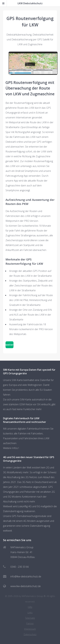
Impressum (30, 629)
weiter (9, 345)
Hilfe (30, 607)
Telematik (30, 618)
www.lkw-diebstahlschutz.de (26, 586)
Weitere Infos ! (11, 448)
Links (30, 613)
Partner (30, 623)
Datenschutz (30, 634)
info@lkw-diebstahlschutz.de (26, 576)
